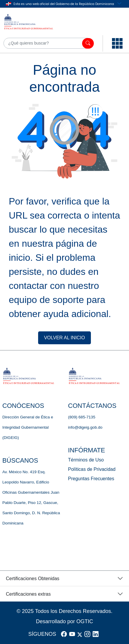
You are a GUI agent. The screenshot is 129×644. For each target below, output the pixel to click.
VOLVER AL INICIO (64, 338)
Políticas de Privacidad (92, 469)
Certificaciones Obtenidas (33, 579)
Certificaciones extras (28, 594)
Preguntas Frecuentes (91, 479)
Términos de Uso (86, 460)
